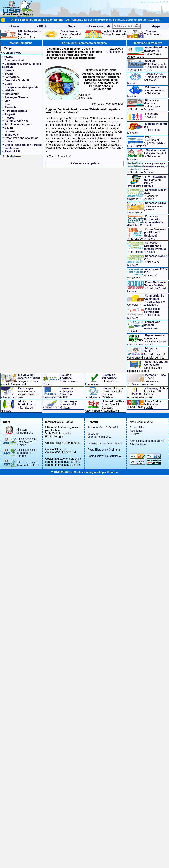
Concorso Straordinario (141, 201)
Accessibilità (137, 427)
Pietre (151, 380)
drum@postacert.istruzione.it (130, 20)
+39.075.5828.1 (154, 20)
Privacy (134, 434)
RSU (149, 70)
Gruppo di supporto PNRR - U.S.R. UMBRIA (146, 143)
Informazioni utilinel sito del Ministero (147, 80)
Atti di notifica (138, 444)
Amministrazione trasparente (147, 441)
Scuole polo (137, 331)
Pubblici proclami (157, 67)
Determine (136, 70)
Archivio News (12, 53)
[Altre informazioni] (60, 156)
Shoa (163, 375)
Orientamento (115, 52)
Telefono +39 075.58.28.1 (103, 427)
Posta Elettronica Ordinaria (104, 450)
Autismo (152, 117)
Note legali (136, 431)
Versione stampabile (86, 163)
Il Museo (142, 384)
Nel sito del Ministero (143, 110)
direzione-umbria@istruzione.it (98, 20)
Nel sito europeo (13, 397)
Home (153, 106)
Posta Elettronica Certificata (104, 456)
